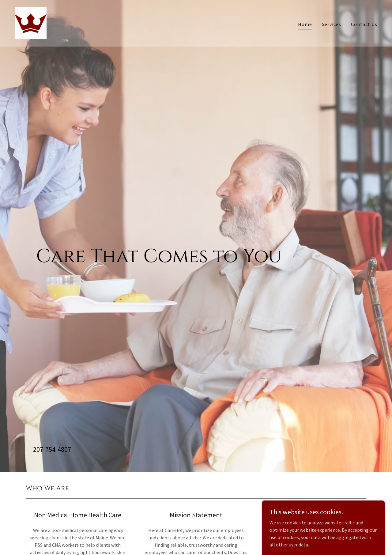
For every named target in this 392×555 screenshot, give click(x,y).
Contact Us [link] (364, 24)
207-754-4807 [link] (52, 449)
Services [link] (332, 24)
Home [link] (305, 24)
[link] (31, 23)
